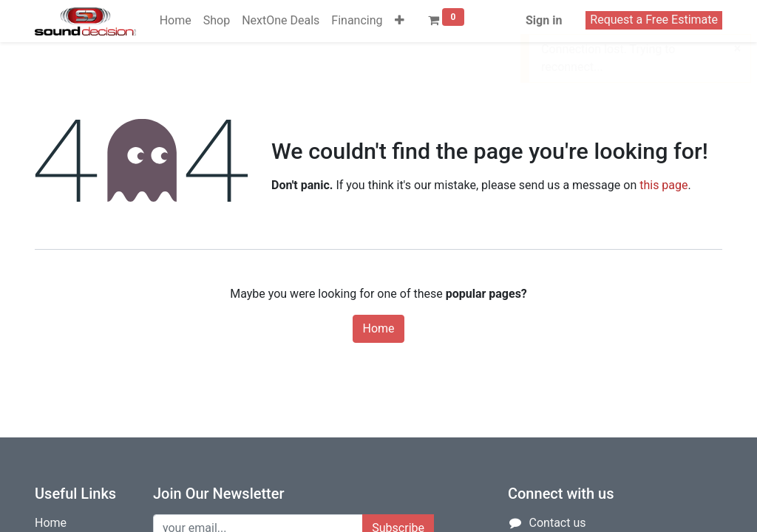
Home (378, 328)
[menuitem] (176, 21)
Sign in (544, 20)
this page (663, 185)
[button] (400, 21)
